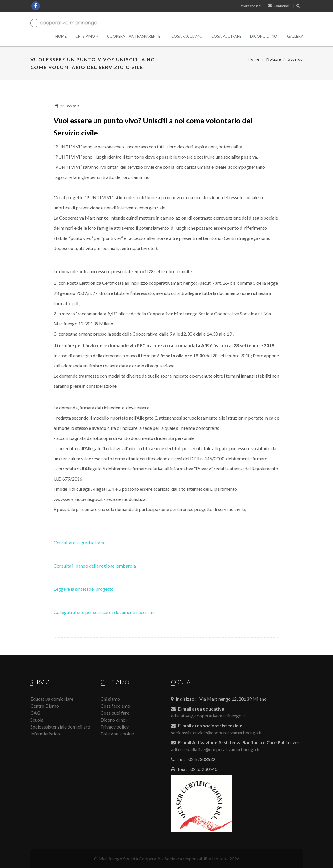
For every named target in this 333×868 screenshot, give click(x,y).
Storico (295, 59)
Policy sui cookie (117, 734)
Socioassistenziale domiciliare (60, 727)
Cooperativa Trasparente (135, 36)
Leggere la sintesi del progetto (84, 589)
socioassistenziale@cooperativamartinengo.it (216, 732)
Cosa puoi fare (226, 36)
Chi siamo (87, 36)
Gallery (295, 36)
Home (61, 36)
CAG (35, 713)
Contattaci (279, 6)
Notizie (274, 59)
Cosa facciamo (187, 36)
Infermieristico (45, 734)
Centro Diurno (45, 706)
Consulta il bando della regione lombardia (95, 566)
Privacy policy (115, 727)
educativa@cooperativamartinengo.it (208, 716)
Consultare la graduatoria (79, 542)
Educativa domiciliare (52, 699)
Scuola (37, 720)
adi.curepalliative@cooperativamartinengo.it (215, 749)
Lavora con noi (250, 6)
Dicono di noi (264, 36)
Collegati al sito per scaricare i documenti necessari (104, 612)
